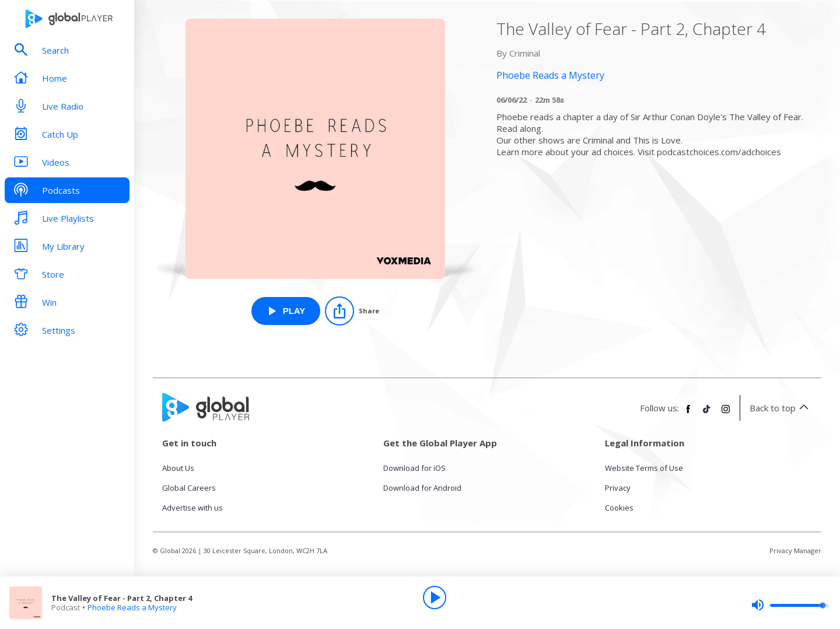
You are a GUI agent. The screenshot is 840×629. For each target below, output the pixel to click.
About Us (178, 468)
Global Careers (189, 488)
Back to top (781, 408)
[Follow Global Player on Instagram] (726, 414)
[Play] (435, 597)
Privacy (618, 488)
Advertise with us (192, 508)
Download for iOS (414, 468)
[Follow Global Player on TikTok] (707, 414)
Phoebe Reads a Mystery (132, 607)
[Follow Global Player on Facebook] (688, 414)
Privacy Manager (795, 551)
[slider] (790, 605)
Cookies (619, 508)
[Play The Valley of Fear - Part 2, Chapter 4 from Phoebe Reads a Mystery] (286, 311)
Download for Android (422, 488)
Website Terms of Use (644, 468)
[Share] (352, 311)
